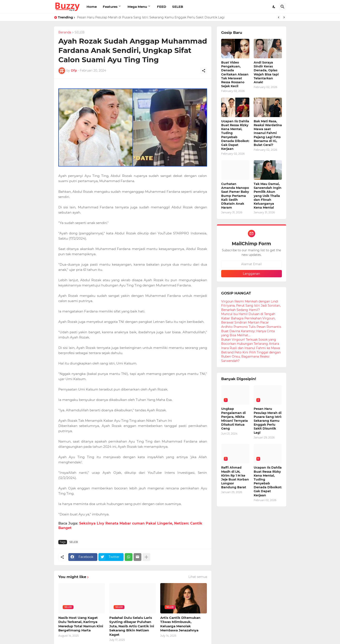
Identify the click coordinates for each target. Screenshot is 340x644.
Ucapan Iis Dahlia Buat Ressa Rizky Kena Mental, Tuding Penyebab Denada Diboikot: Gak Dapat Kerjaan (235, 135)
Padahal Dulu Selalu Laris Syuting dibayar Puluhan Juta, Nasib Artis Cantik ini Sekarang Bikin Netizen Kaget (132, 626)
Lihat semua (198, 577)
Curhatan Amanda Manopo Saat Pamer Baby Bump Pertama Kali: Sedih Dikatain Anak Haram (235, 196)
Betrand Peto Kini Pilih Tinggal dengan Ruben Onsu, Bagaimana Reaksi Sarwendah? (251, 357)
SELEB (178, 7)
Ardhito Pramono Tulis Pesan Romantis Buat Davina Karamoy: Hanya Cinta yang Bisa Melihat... (251, 331)
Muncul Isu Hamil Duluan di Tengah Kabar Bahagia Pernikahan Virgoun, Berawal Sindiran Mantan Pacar (248, 318)
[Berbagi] (204, 71)
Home (92, 7)
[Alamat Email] (252, 264)
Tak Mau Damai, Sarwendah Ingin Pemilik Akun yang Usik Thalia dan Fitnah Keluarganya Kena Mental (268, 196)
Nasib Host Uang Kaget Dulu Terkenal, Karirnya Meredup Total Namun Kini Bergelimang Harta (81, 624)
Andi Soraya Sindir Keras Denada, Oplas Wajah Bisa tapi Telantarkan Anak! (266, 72)
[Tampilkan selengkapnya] (146, 557)
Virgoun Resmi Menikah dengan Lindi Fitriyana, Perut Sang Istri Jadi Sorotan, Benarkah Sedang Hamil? (251, 306)
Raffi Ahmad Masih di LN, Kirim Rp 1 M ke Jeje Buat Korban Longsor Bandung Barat (235, 477)
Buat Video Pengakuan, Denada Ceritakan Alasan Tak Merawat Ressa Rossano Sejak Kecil (235, 74)
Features (110, 7)
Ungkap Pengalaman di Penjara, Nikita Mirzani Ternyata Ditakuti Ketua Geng (235, 419)
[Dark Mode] (274, 7)
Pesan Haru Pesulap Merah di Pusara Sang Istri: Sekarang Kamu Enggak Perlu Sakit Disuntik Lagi (151, 17)
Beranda (65, 33)
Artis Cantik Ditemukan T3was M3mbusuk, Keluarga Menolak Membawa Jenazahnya (180, 624)
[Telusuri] (283, 7)
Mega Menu (137, 7)
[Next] (284, 17)
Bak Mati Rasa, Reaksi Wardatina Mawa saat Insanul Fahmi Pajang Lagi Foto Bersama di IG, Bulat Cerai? (268, 133)
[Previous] (279, 17)
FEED (162, 7)
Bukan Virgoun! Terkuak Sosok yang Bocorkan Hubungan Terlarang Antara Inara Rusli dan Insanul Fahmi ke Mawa (251, 344)
